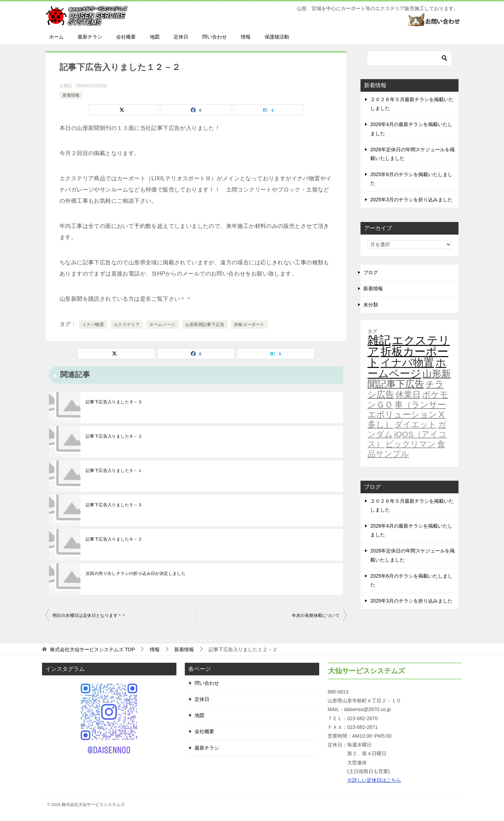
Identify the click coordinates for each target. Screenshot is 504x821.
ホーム (56, 37)
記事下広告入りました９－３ (114, 402)
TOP (92, 649)
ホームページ (162, 325)
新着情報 (71, 95)
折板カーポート (249, 325)
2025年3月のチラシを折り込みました (411, 200)
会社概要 (126, 37)
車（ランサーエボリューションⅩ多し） (407, 415)
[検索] (409, 58)
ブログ (371, 272)
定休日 (181, 37)
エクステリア (127, 325)
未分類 (371, 305)
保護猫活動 (277, 37)
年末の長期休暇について (316, 615)
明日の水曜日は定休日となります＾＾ (89, 615)
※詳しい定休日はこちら (374, 780)
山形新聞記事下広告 (205, 325)
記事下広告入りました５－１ (114, 471)
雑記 (379, 340)
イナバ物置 (93, 325)
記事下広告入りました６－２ (114, 436)
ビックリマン (411, 444)
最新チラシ (90, 37)
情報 (246, 37)
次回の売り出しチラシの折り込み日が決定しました (136, 573)
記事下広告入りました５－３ (114, 505)
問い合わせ (215, 37)
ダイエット (415, 424)
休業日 (408, 395)
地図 (155, 37)
